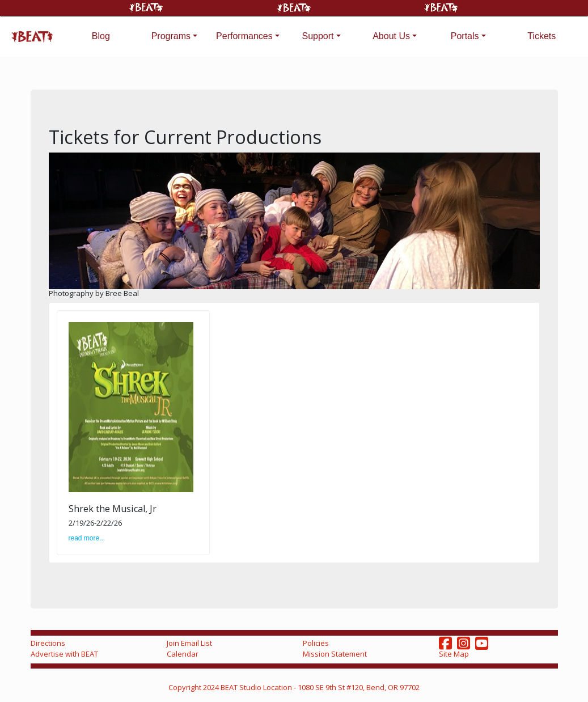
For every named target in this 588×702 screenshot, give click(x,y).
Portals (465, 36)
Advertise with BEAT (64, 654)
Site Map (454, 654)
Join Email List (189, 643)
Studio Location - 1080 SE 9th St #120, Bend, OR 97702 (329, 687)
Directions (48, 643)
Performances (244, 36)
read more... (87, 538)
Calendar (183, 654)
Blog (101, 36)
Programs (171, 36)
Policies (316, 643)
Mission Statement (335, 654)
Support (318, 36)
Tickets (542, 36)
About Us (391, 36)
